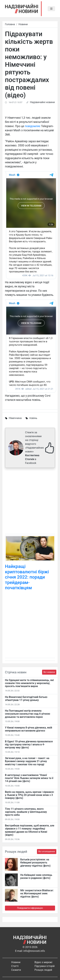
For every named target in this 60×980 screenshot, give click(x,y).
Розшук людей (43, 970)
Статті (15, 966)
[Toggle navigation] (51, 9)
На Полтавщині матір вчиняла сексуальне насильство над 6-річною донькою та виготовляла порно (28, 714)
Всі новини (49, 672)
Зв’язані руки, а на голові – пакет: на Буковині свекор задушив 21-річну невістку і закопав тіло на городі (27, 761)
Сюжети (16, 970)
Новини (23, 24)
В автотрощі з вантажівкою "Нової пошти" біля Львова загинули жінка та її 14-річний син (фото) (29, 778)
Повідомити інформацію (30, 908)
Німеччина (15, 418)
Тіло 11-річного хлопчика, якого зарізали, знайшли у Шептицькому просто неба (26, 812)
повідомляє (33, 126)
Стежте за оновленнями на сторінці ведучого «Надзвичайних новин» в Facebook (34, 448)
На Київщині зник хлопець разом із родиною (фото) (36, 876)
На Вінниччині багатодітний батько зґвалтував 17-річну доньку (26, 699)
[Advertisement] (30, 502)
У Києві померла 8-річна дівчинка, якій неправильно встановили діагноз (29, 729)
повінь (33, 418)
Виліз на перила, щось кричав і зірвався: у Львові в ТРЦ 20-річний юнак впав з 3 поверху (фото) (30, 795)
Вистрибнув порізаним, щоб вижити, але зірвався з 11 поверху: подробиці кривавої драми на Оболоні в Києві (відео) (30, 830)
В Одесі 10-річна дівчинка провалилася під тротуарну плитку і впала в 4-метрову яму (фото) (29, 744)
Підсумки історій (45, 966)
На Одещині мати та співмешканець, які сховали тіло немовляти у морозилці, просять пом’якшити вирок (29, 683)
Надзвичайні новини (42, 102)
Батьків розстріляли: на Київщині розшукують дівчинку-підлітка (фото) (35, 863)
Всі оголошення (47, 851)
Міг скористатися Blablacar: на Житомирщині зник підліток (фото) (37, 893)
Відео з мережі (43, 962)
